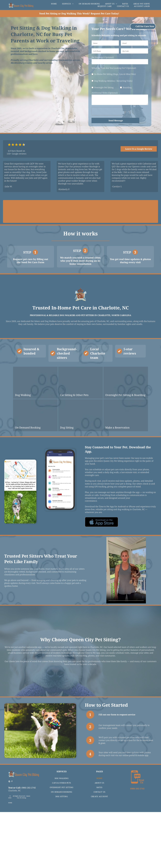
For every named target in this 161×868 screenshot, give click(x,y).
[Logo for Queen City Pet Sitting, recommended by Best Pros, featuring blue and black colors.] (20, 211)
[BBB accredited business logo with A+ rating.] (50, 211)
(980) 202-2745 (29, 844)
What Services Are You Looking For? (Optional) (114, 68)
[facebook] (12, 838)
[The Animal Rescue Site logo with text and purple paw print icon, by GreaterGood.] (111, 211)
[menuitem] (54, 4)
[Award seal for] (141, 211)
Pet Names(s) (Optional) (103, 57)
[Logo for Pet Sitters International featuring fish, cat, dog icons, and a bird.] (80, 211)
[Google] (9, 838)
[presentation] (108, 111)
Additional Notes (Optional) (105, 93)
